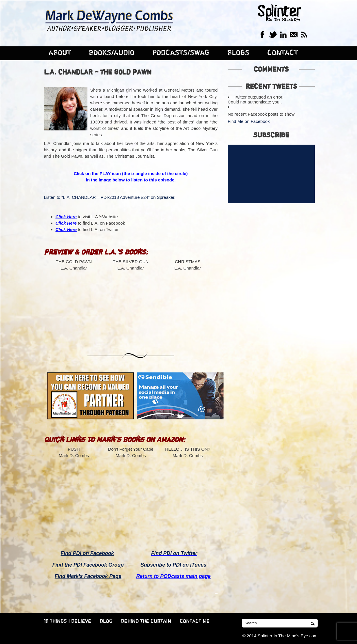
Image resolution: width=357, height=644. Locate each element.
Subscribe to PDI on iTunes (173, 565)
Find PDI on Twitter (174, 553)
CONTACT (283, 53)
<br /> (74, 306)
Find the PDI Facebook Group (88, 565)
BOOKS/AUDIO (112, 53)
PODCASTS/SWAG (181, 53)
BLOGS (238, 53)
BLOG (106, 621)
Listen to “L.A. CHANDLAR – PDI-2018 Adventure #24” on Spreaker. (110, 197)
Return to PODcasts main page (173, 576)
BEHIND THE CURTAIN (146, 621)
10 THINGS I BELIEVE (68, 621)
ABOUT (60, 53)
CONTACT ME (195, 621)
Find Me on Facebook (249, 121)
